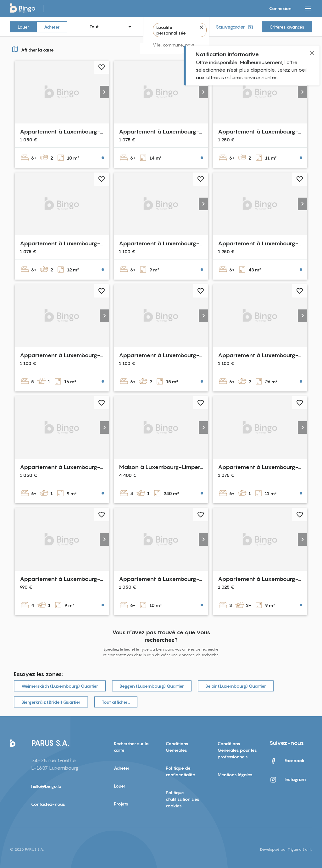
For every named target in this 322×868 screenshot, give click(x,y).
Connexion (280, 8)
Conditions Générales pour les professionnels (237, 750)
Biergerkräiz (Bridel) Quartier (51, 702)
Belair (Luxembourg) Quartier (236, 686)
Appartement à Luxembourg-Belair (67, 131)
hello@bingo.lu (46, 786)
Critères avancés (287, 27)
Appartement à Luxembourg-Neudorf (170, 243)
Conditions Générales (177, 747)
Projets (121, 804)
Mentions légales (235, 775)
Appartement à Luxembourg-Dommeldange (79, 467)
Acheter (52, 27)
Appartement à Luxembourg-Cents (266, 131)
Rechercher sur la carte (131, 747)
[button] (104, 92)
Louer (23, 27)
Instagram (288, 780)
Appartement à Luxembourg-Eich (65, 579)
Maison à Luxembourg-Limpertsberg (168, 467)
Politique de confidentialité (180, 771)
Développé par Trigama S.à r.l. (286, 849)
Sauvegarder (235, 27)
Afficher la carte (32, 49)
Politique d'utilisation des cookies (183, 799)
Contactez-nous (48, 804)
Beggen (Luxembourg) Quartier (152, 686)
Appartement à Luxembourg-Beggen (69, 243)
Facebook (287, 761)
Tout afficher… (116, 702)
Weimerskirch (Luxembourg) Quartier (60, 686)
